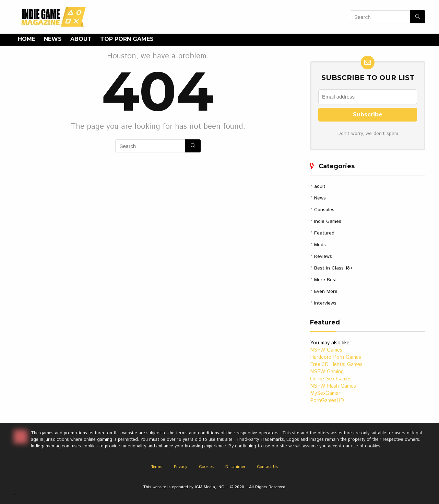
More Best (326, 280)
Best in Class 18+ (334, 268)
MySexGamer (325, 393)
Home (27, 39)
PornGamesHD (327, 400)
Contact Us (267, 467)
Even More (326, 291)
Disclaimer (235, 467)
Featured (324, 233)
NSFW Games (326, 350)
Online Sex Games (331, 379)
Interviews (325, 303)
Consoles (324, 210)
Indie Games (328, 221)
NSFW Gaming (327, 372)
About (81, 39)
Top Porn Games (127, 39)
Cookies (206, 467)
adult (320, 186)
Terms (157, 467)
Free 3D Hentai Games (336, 364)
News (53, 39)
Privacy (181, 467)
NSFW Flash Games (333, 386)
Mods (320, 245)
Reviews (323, 256)
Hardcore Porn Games (336, 357)
